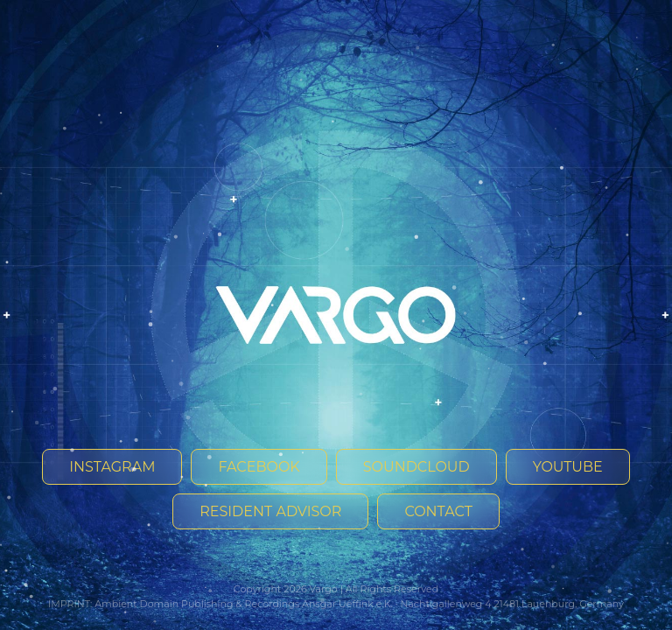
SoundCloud (416, 467)
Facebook (259, 467)
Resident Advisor (270, 511)
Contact (438, 511)
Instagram (112, 467)
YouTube (568, 467)
